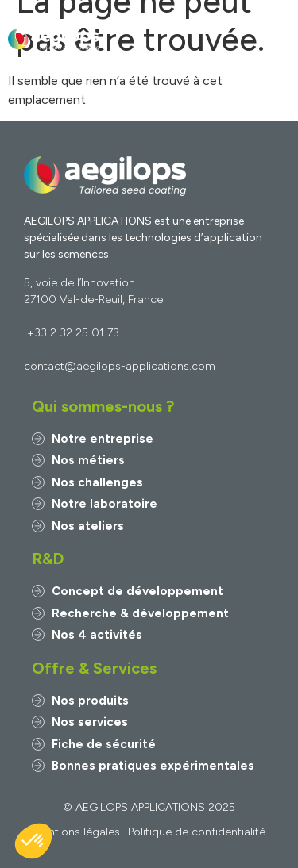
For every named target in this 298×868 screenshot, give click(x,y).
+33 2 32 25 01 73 (73, 333)
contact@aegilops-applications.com (120, 366)
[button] (277, 40)
